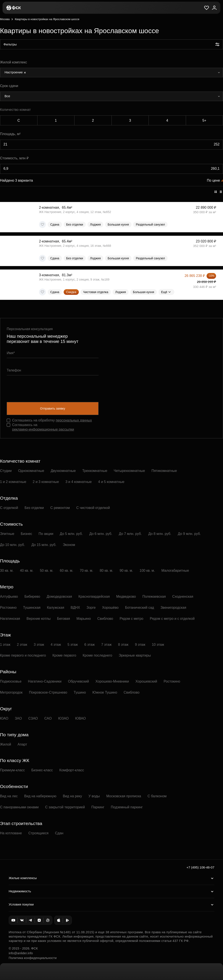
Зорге (91, 608)
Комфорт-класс (72, 770)
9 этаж (140, 645)
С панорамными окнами (19, 807)
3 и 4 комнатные (78, 482)
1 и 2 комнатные (13, 482)
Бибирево (32, 597)
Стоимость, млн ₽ (14, 158)
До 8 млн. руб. (160, 534)
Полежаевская (154, 597)
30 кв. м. (7, 571)
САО (48, 718)
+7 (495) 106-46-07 (200, 867)
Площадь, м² (10, 134)
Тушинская (32, 608)
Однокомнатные (31, 471)
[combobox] (111, 73)
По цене (213, 180)
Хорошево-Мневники (112, 681)
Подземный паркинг (127, 807)
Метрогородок (11, 692)
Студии (6, 471)
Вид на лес (9, 796)
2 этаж (22, 645)
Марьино (84, 619)
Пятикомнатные (164, 471)
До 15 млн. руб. (44, 545)
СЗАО (33, 718)
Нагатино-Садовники (45, 681)
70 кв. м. (86, 571)
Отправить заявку (53, 408)
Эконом (69, 545)
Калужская (56, 608)
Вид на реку (72, 796)
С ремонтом (60, 508)
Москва (5, 19)
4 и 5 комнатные (111, 482)
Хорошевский (146, 681)
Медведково (126, 597)
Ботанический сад (140, 608)
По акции (46, 534)
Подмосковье (11, 681)
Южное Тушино (105, 692)
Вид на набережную (40, 796)
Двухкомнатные (63, 471)
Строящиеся (38, 833)
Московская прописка (124, 796)
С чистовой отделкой (93, 508)
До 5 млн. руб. (71, 534)
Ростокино (8, 608)
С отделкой (9, 508)
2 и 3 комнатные (46, 482)
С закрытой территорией (65, 807)
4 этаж (56, 645)
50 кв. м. (47, 571)
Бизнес (27, 534)
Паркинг (98, 807)
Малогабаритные (175, 571)
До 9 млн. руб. (189, 534)
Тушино (80, 692)
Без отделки (34, 508)
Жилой (6, 744)
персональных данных (74, 420)
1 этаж (5, 645)
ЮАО (4, 718)
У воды (94, 796)
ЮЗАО (64, 718)
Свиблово (105, 619)
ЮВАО (80, 718)
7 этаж (106, 645)
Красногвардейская (94, 597)
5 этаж (73, 645)
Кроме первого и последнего (23, 655)
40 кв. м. (27, 571)
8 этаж (123, 645)
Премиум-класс (12, 770)
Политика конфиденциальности (33, 958)
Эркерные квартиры (135, 655)
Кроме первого (64, 655)
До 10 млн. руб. (12, 545)
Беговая (63, 619)
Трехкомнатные (95, 471)
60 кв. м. (66, 571)
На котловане (11, 833)
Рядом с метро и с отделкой (172, 619)
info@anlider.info (21, 953)
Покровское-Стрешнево (48, 692)
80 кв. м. (106, 571)
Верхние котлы (39, 619)
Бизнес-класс (42, 770)
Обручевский (78, 681)
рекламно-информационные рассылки (43, 429)
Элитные (7, 534)
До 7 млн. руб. (130, 534)
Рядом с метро (132, 619)
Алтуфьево (9, 597)
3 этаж (39, 645)
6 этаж (90, 645)
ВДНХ (75, 608)
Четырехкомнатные (129, 471)
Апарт (22, 744)
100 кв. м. (147, 571)
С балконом (157, 796)
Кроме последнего (97, 655)
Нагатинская (10, 619)
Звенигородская (173, 608)
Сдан (59, 833)
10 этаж (158, 645)
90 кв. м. (126, 571)
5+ (204, 120)
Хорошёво (110, 608)
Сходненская (183, 597)
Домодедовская (59, 597)
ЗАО (18, 718)
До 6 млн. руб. (101, 534)
